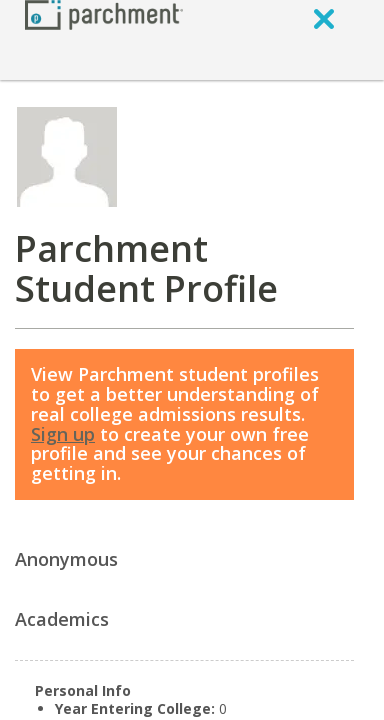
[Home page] (104, 13)
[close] (324, 18)
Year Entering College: (135, 708)
